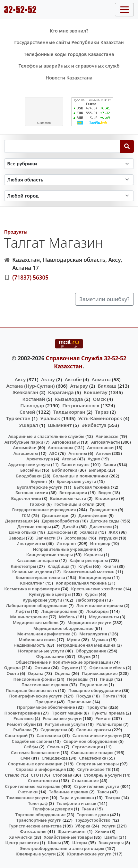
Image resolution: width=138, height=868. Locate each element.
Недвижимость (30, 645)
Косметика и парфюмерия (32, 589)
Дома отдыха (22, 532)
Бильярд (98, 470)
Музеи (73, 640)
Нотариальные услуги (41, 651)
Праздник (46, 702)
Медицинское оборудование (63, 628)
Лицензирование (59, 611)
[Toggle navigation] (124, 10)
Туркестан (18, 418)
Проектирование (22, 713)
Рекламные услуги (62, 718)
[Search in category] (69, 164)
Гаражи (38, 504)
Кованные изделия (32, 572)
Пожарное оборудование (95, 690)
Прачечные (79, 702)
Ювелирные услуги (35, 854)
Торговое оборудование (41, 815)
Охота (13, 673)
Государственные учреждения (44, 510)
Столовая (62, 775)
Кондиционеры (95, 577)
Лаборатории (90, 600)
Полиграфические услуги (36, 696)
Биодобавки (29, 476)
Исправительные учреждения (65, 549)
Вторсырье (107, 498)
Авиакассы (107, 436)
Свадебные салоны (32, 741)
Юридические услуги (89, 854)
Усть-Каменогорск (100, 418)
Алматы (101, 379)
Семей (27, 412)
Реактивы (24, 718)
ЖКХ (113, 532)
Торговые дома (93, 815)
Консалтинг (32, 583)
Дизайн (70, 527)
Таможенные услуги (28, 798)
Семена (55, 747)
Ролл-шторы (109, 724)
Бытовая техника (92, 487)
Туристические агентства (35, 826)
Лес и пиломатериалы (100, 605)
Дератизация (19, 521)
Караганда (61, 392)
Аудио (94, 459)
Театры (113, 798)
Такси (103, 792)
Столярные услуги (103, 775)
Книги (110, 566)
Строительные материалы (33, 786)
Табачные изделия (69, 792)
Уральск (50, 418)
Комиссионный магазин (89, 572)
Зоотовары (76, 538)
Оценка (63, 673)
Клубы (85, 566)
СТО (35, 775)
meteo (44, 123)
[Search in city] (69, 196)
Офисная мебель (107, 668)
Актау (48, 379)
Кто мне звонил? (69, 31)
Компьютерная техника (40, 577)
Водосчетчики (26, 498)
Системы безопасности (35, 753)
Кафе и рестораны (89, 560)
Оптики (42, 668)
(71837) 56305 (30, 277)
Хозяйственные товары (69, 837)
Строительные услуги (97, 786)
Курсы (91, 594)
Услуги (109, 826)
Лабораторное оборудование (37, 605)
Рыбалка (22, 730)
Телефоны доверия (53, 809)
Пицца (107, 679)
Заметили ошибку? (105, 299)
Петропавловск (81, 405)
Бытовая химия (32, 493)
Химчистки (21, 837)
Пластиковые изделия (45, 685)
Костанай (34, 399)
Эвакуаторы (111, 843)
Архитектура (40, 459)
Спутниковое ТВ (94, 769)
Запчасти (46, 538)
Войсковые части (68, 498)
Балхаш (107, 386)
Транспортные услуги (39, 820)
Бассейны (30, 470)
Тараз (102, 412)
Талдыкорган (69, 412)
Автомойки (25, 448)
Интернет (66, 543)
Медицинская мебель (36, 623)
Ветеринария (73, 493)
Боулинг (39, 481)
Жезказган (25, 392)
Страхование (85, 780)
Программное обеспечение (46, 707)
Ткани (88, 809)
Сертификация (87, 747)
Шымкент (60, 425)
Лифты (23, 611)
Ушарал (28, 425)
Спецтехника (93, 758)
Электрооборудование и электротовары (62, 848)
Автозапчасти (106, 442)
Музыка (100, 640)
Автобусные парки (24, 442)
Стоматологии (43, 780)
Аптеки (103, 453)
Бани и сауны (75, 465)
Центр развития (22, 843)
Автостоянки (100, 448)
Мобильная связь (37, 640)
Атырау (79, 386)
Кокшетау (96, 392)
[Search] (127, 146)
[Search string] (62, 146)
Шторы (80, 843)
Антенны (78, 453)
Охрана (36, 673)
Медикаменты (104, 617)
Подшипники (94, 685)
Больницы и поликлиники (81, 476)
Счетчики (28, 792)
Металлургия (93, 634)
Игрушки (108, 538)
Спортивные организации (35, 764)
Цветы (111, 837)
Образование (50, 656)
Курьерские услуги (43, 600)
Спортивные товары (98, 764)
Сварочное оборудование (91, 741)
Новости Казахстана (69, 78)
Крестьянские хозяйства (97, 589)
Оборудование (91, 651)
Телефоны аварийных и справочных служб (69, 66)
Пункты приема (108, 713)
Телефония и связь (77, 803)
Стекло (12, 775)
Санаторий (16, 735)
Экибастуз (94, 425)
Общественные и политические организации (63, 662)
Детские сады (105, 521)
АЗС (53, 453)
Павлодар (32, 405)
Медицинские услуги (90, 623)
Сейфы (31, 747)
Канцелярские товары (50, 555)
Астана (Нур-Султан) (30, 386)
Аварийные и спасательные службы (46, 436)
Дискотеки (101, 527)
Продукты (16, 232)
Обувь (84, 656)
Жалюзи (89, 532)
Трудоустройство (93, 820)
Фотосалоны (33, 831)
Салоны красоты (94, 730)
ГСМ (26, 515)
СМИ (26, 758)
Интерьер (100, 543)
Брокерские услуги (76, 481)
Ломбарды (98, 611)
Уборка (83, 826)
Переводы (78, 679)
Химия (102, 831)
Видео (105, 493)
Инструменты (31, 543)
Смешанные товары (92, 753)
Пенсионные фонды (35, 679)
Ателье (69, 459)
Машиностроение (29, 617)
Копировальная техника (81, 583)
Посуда (84, 696)
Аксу (20, 379)
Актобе (73, 379)
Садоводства (54, 730)
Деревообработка (60, 521)
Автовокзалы (66, 442)
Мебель (67, 617)
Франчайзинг (72, 831)
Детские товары (34, 527)
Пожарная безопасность (31, 690)
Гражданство (103, 510)
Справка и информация (41, 769)
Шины (54, 843)
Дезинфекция (93, 515)
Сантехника (49, 735)
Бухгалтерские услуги (40, 487)
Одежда (13, 668)
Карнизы (93, 555)
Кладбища (58, 566)
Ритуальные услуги (65, 724)
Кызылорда (69, 399)
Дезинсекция (56, 515)
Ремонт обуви (21, 724)
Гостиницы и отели (74, 504)
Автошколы (26, 453)
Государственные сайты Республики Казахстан (69, 42)
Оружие (70, 668)
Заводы (17, 538)
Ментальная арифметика (44, 634)
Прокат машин (67, 713)
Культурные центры (50, 594)
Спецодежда (55, 758)
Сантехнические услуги (97, 735)
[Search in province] (69, 180)
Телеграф (38, 803)
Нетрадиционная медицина (86, 645)
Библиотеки (65, 470)
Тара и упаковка (77, 798)
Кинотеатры (23, 566)
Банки (110, 465)
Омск (99, 399)
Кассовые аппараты (37, 560)
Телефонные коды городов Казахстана (69, 54)
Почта (109, 696)
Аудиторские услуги (29, 465)
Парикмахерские (100, 673)
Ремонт (103, 718)
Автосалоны (60, 448)
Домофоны (59, 532)
